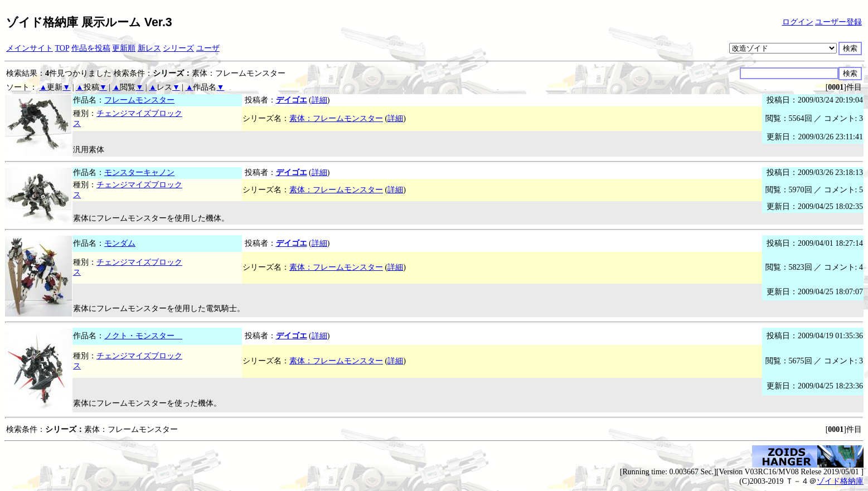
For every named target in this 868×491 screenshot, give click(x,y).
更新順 (124, 48)
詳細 (319, 100)
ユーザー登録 (838, 22)
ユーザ (208, 48)
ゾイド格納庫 (840, 481)
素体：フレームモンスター (336, 118)
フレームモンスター (139, 100)
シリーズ (178, 48)
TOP (62, 48)
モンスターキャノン (139, 172)
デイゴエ (292, 100)
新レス (149, 48)
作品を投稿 (91, 48)
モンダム (120, 243)
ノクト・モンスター (143, 336)
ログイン (798, 22)
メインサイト (30, 48)
